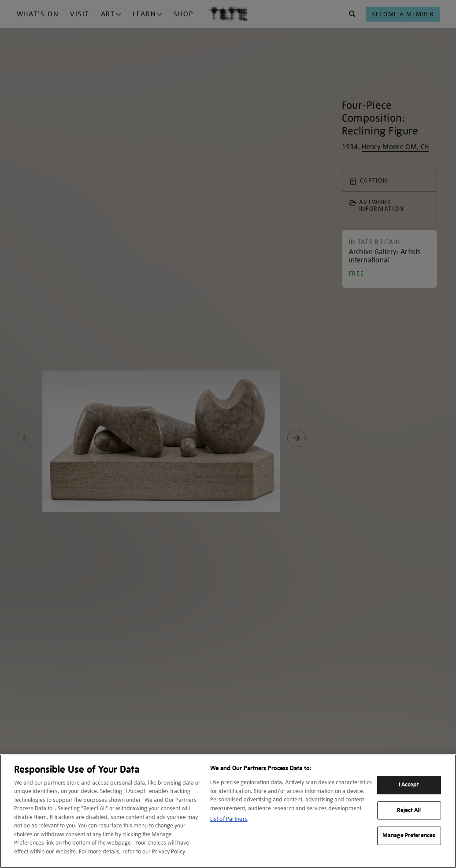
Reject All (409, 810)
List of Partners (229, 819)
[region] (228, 811)
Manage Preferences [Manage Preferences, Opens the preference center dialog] (409, 835)
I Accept (409, 785)
